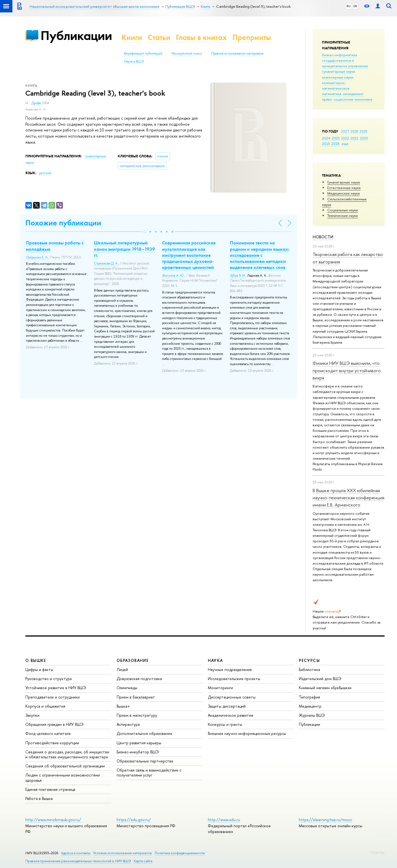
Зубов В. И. (238, 276)
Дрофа (36, 103)
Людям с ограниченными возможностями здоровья (63, 777)
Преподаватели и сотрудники (53, 697)
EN (355, 6)
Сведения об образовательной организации (65, 766)
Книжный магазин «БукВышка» (325, 688)
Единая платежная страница (50, 789)
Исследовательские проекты (234, 679)
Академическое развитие (231, 715)
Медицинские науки (344, 193)
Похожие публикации (63, 223)
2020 (364, 138)
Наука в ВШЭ (134, 61)
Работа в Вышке (39, 798)
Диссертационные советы (232, 697)
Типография (309, 697)
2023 (336, 138)
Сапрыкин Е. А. (37, 257)
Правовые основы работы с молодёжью (55, 246)
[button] (145, 232)
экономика (363, 99)
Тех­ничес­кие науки (343, 215)
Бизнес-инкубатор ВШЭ (138, 752)
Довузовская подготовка (139, 679)
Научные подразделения (230, 669)
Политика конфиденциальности (180, 853)
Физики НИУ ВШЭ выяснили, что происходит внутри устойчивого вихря (347, 370)
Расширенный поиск (187, 53)
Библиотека (309, 669)
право (327, 99)
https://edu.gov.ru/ (134, 820)
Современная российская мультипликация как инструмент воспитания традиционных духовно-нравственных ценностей (189, 255)
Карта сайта (143, 861)
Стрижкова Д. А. (106, 263)
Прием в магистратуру (137, 715)
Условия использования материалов (123, 853)
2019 (326, 144)
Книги (132, 37)
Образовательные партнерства (145, 761)
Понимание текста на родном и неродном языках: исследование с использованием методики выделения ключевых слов (260, 255)
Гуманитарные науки (344, 182)
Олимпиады (127, 688)
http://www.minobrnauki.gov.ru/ (53, 820)
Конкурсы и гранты (225, 724)
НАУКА (215, 660)
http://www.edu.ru (224, 820)
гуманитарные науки (339, 71)
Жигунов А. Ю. (173, 276)
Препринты (252, 37)
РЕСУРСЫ (309, 660)
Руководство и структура (49, 679)
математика (332, 94)
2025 (364, 131)
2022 (345, 138)
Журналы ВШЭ (312, 715)
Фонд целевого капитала (48, 733)
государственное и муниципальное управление (345, 63)
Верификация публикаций (143, 53)
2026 (354, 131)
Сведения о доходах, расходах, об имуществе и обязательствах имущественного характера (67, 754)
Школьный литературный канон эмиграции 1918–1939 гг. (124, 249)
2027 (345, 131)
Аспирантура (128, 724)
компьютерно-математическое (336, 85)
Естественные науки (344, 188)
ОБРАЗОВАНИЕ (133, 660)
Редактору (378, 852)
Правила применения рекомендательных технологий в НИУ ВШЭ (78, 861)
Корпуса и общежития (45, 706)
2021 (354, 138)
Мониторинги (220, 688)
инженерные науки (338, 77)
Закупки (32, 715)
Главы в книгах (201, 37)
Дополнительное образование (144, 733)
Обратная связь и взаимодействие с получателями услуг (149, 773)
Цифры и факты (39, 669)
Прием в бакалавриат (136, 697)
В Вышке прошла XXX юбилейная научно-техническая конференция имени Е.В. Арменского (348, 498)
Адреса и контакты (76, 853)
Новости (323, 237)
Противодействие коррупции (52, 743)
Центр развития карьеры (139, 743)
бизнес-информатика (340, 55)
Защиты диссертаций (227, 706)
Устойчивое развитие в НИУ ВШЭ (56, 688)
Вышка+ (123, 706)
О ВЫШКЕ (36, 660)
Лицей (122, 669)
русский (45, 173)
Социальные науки (343, 210)
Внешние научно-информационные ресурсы (247, 733)
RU (349, 6)
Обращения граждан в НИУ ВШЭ (54, 724)
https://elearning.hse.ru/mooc (325, 820)
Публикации (76, 35)
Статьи (159, 37)
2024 (326, 138)
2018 (335, 144)
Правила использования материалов (237, 53)
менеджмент (353, 94)
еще (345, 144)
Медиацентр (310, 706)
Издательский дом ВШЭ (320, 679)
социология (343, 99)
